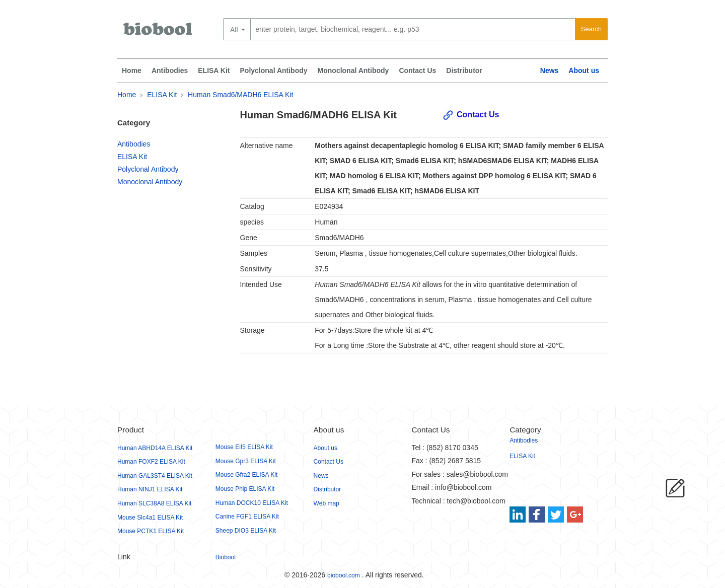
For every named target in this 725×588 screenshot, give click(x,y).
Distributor (464, 70)
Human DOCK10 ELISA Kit (252, 503)
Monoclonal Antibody (353, 70)
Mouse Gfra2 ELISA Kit (246, 475)
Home (132, 70)
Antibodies (170, 70)
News (550, 70)
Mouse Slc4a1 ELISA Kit (150, 518)
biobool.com (344, 575)
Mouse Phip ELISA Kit (245, 489)
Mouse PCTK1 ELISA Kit (151, 531)
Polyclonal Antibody (274, 70)
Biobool (226, 557)
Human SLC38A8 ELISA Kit (154, 503)
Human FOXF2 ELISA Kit (151, 462)
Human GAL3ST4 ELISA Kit (155, 476)
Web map (327, 503)
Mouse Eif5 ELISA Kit (244, 447)
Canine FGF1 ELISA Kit (247, 517)
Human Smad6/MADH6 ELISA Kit (240, 95)
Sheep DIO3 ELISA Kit (246, 531)
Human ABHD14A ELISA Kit (155, 448)
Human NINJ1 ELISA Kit (150, 489)
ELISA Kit (214, 70)
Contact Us (417, 70)
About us (584, 70)
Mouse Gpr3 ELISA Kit (246, 461)
